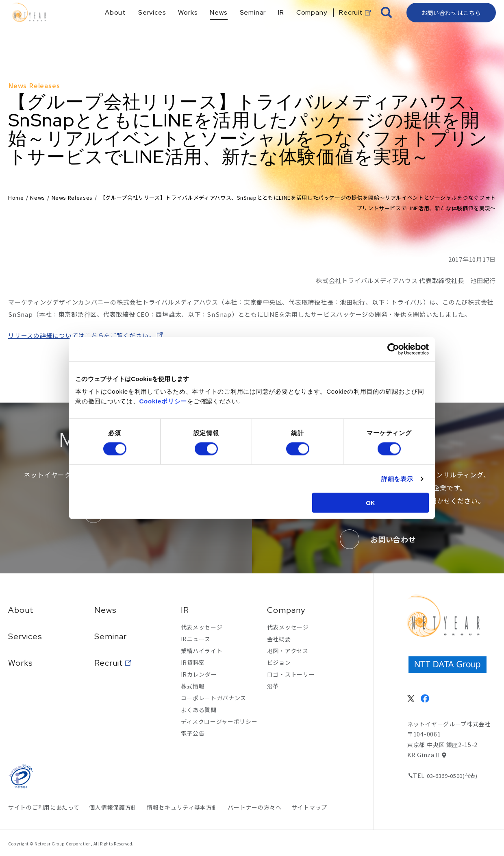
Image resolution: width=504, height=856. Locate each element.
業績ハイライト (202, 651)
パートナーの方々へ (254, 807)
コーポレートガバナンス (214, 698)
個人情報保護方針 (113, 807)
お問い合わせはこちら (451, 26)
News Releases (72, 197)
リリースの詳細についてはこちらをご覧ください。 (81, 335)
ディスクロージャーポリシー (219, 721)
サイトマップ (309, 807)
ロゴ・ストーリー (291, 674)
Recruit (109, 663)
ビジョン (279, 662)
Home (16, 197)
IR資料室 (193, 662)
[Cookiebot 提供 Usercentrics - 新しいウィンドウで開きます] (393, 349)
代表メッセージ (202, 627)
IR (185, 610)
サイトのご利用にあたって (44, 807)
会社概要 (279, 639)
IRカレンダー (199, 674)
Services (25, 636)
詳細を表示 (397, 478)
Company (286, 610)
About (21, 610)
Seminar (111, 636)
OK (370, 503)
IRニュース (196, 639)
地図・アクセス (288, 651)
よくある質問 (199, 710)
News (38, 197)
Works (21, 663)
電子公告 (193, 733)
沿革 (273, 686)
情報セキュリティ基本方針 (182, 807)
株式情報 (193, 686)
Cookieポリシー (163, 401)
